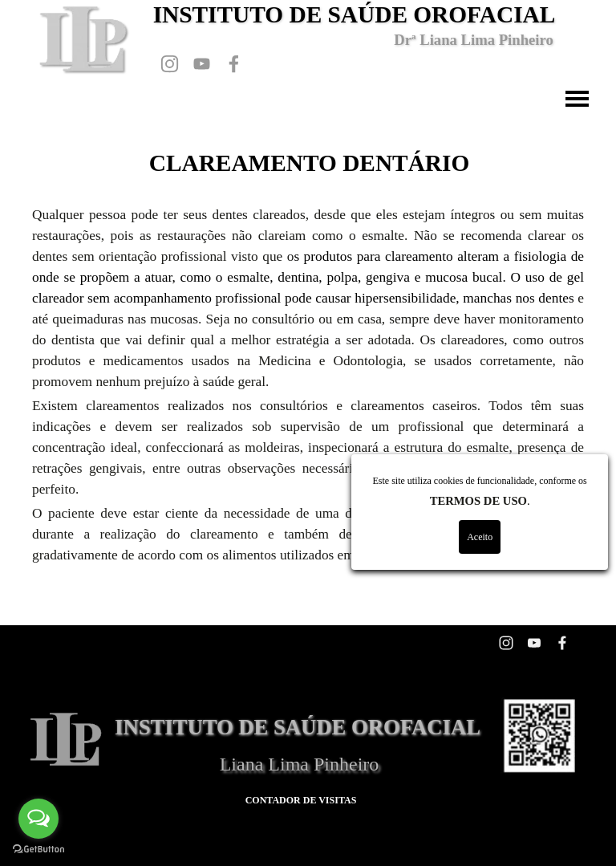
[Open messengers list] (38, 819)
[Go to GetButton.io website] (38, 850)
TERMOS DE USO (567, 501)
